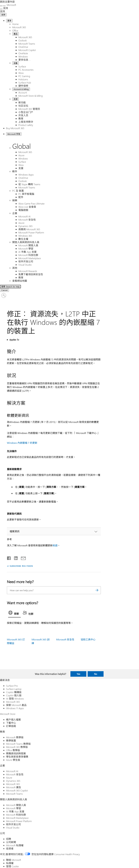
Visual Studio (25, 265)
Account (23, 92)
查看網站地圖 (20, 281)
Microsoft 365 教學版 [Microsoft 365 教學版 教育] (17, 747)
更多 (9, 21)
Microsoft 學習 (26, 249)
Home (15, 24)
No (96, 674)
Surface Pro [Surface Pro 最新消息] (12, 686)
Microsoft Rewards (28, 271)
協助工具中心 (88, 639)
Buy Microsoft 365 (15, 128)
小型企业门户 (26, 112)
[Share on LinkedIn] (15, 558)
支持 (3, 15)
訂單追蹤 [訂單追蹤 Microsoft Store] (11, 726)
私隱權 (10, 863)
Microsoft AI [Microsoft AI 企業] (12, 771)
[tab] (14, 613)
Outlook (23, 40)
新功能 (22, 102)
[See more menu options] (1, 9)
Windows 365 (25, 236)
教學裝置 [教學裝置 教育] (11, 740)
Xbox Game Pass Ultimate (31, 203)
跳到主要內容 (7, 2)
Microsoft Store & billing (31, 96)
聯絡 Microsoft (14, 860)
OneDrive (23, 47)
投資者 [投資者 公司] (10, 848)
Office (15, 30)
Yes (78, 674)
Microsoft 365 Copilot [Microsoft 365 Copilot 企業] (17, 790)
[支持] (2, 11)
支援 (21, 168)
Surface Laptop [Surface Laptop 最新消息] (14, 689)
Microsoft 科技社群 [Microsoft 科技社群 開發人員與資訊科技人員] (16, 815)
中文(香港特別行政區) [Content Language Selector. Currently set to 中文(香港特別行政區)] (12, 854)
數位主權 (23, 239)
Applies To (14, 340)
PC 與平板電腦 (26, 194)
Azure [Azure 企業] (9, 778)
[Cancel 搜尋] (4, 290)
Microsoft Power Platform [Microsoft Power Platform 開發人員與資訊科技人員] (19, 821)
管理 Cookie (12, 866)
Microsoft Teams (27, 44)
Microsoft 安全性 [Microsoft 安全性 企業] (15, 774)
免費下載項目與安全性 (31, 274)
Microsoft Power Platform (31, 232)
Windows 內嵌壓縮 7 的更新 (22, 443)
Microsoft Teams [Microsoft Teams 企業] (14, 794)
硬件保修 (23, 86)
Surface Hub (25, 82)
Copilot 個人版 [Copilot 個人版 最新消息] (14, 695)
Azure (21, 155)
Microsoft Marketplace (30, 258)
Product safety (26, 125)
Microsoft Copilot (27, 50)
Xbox (21, 73)
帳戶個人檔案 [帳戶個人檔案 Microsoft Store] (14, 720)
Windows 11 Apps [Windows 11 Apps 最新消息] (15, 708)
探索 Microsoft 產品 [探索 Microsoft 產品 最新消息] (16, 705)
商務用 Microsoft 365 (29, 229)
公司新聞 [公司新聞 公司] (11, 842)
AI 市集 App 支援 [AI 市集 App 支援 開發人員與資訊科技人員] (15, 811)
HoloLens (23, 79)
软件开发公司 (26, 261)
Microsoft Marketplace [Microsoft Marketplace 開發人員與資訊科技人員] (17, 818)
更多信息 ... (25, 60)
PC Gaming (24, 76)
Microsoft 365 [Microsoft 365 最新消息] (13, 702)
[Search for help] (38, 287)
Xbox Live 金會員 (27, 207)
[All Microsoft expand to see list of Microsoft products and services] (1, 6)
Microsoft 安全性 (27, 220)
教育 (21, 118)
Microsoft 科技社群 (28, 255)
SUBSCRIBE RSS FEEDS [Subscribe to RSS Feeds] (21, 566)
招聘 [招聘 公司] (9, 839)
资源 (15, 99)
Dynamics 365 (25, 226)
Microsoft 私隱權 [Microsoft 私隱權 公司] (15, 845)
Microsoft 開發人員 (28, 245)
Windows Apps (26, 175)
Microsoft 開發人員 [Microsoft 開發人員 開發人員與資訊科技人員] (16, 805)
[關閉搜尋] (4, 6)
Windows (23, 56)
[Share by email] (22, 558)
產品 (15, 34)
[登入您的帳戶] (4, 295)
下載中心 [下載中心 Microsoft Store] (11, 723)
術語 (55, 545)
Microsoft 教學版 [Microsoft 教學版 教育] (15, 737)
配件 (21, 197)
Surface (22, 66)
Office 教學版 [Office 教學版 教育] (13, 750)
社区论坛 (23, 106)
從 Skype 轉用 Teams (29, 184)
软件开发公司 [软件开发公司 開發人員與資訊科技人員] (14, 824)
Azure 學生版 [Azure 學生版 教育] (13, 760)
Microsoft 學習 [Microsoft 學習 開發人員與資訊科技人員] (14, 808)
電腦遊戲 (23, 210)
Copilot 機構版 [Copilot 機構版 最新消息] (14, 692)
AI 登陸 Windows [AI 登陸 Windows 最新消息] (15, 699)
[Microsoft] (11, 5)
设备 (15, 63)
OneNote (23, 53)
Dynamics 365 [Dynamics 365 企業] (13, 781)
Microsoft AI (24, 216)
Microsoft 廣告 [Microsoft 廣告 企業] (14, 787)
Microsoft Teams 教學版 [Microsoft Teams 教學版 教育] (18, 744)
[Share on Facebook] (9, 558)
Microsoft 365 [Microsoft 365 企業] (13, 784)
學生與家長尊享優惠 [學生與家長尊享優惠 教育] (17, 757)
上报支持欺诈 (26, 122)
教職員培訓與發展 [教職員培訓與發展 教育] (16, 753)
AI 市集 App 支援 (27, 252)
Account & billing (21, 89)
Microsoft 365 (19, 27)
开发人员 (23, 115)
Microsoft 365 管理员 (29, 109)
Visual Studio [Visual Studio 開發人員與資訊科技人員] (13, 827)
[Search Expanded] (14, 287)
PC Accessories (26, 70)
